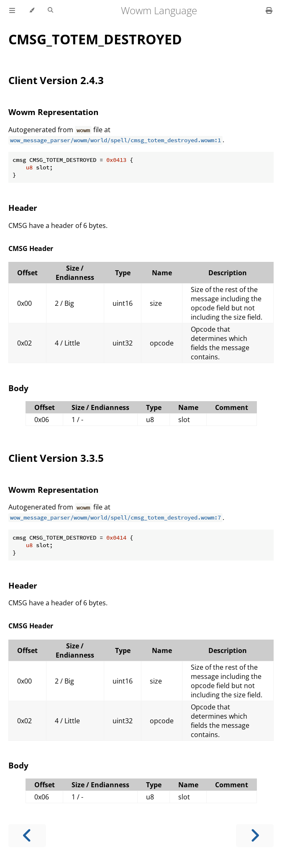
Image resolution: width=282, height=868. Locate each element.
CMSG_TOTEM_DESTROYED (95, 39)
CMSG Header (31, 248)
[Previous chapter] (27, 836)
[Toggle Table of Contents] (12, 10)
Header (23, 208)
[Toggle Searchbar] (50, 10)
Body (18, 388)
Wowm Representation (53, 112)
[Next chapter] (255, 836)
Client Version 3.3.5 (56, 458)
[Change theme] (32, 10)
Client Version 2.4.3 (56, 80)
